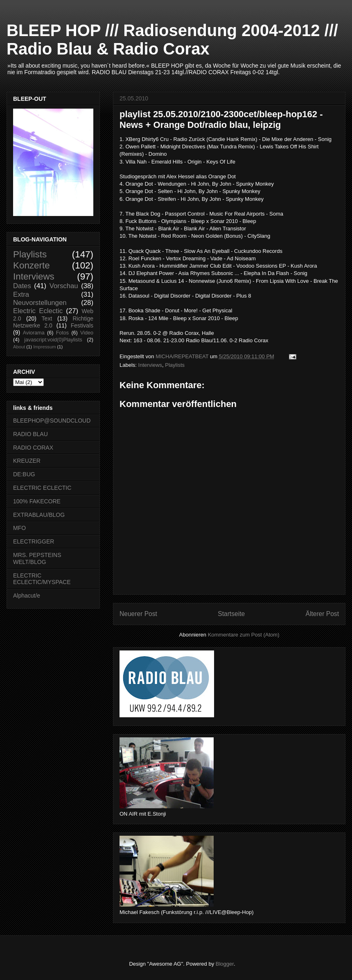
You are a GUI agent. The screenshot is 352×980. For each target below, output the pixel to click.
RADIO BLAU (30, 434)
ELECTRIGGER (34, 541)
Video (87, 333)
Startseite (231, 614)
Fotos (63, 333)
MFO (19, 528)
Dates (22, 286)
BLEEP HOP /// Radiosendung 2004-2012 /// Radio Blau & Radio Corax (172, 40)
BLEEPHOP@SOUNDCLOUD (52, 421)
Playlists (175, 365)
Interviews (150, 365)
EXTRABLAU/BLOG (39, 515)
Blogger (225, 964)
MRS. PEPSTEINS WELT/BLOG (37, 558)
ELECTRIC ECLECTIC (42, 488)
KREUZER (27, 461)
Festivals (82, 325)
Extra (21, 294)
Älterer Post (322, 614)
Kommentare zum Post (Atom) (244, 635)
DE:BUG (24, 474)
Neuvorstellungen (40, 303)
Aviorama (34, 333)
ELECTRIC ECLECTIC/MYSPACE (42, 579)
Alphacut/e (27, 596)
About (19, 347)
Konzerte (32, 265)
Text (47, 318)
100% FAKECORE (37, 501)
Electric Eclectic (38, 311)
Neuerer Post (138, 614)
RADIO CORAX (33, 448)
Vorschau (64, 286)
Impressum (44, 347)
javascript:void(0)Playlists (53, 340)
